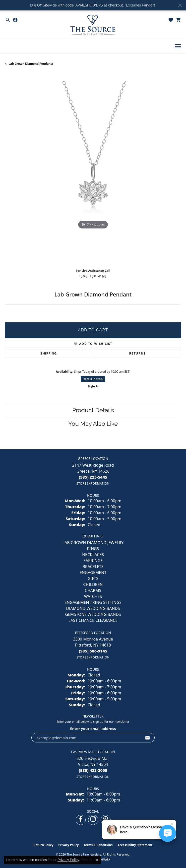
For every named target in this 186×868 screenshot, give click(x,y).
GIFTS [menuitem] (93, 579)
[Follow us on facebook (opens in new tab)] (81, 820)
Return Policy (44, 845)
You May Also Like (93, 424)
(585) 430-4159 (93, 276)
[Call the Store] (93, 477)
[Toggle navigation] (178, 46)
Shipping (49, 354)
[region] (93, 169)
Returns (137, 354)
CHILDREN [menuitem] (93, 584)
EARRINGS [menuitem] (93, 561)
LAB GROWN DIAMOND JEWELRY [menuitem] (93, 543)
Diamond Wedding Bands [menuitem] (93, 608)
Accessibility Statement (135, 845)
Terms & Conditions (98, 845)
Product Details (93, 410)
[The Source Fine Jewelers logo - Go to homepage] (93, 26)
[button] (8, 20)
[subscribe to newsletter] (148, 738)
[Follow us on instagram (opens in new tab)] (93, 820)
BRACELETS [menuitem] (93, 567)
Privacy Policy (68, 845)
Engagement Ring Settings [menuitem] (93, 602)
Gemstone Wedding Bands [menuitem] (93, 614)
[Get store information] (93, 483)
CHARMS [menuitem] (93, 590)
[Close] (180, 5)
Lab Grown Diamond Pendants (31, 64)
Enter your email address (93, 728)
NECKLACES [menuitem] (93, 555)
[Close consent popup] (97, 860)
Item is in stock (93, 379)
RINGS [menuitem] (93, 549)
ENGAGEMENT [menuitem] (93, 573)
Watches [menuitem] (93, 596)
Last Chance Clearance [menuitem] (93, 620)
